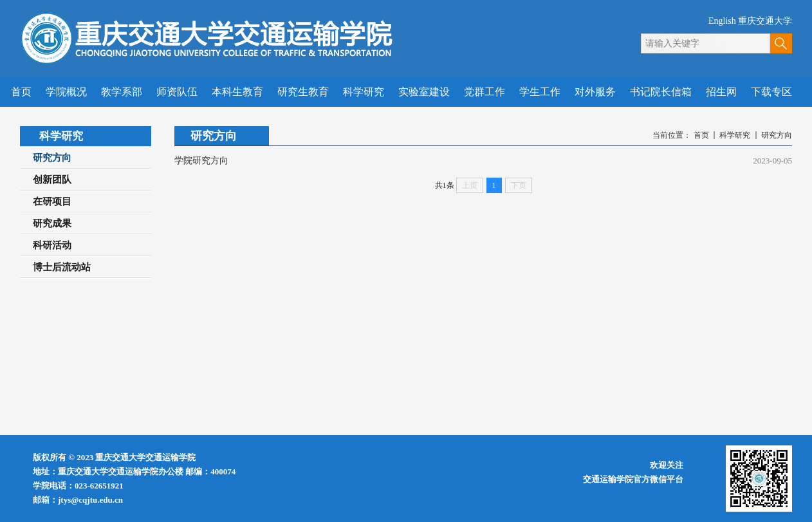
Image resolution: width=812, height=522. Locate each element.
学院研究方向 (201, 161)
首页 (701, 135)
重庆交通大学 (765, 21)
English (722, 21)
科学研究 (735, 135)
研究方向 (777, 135)
